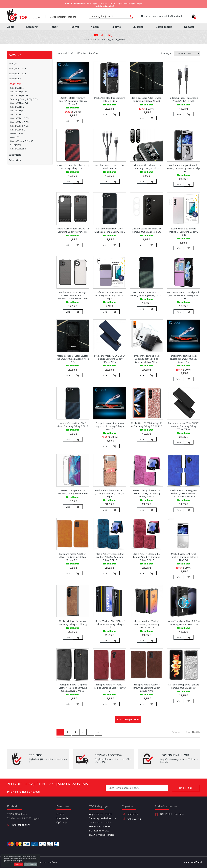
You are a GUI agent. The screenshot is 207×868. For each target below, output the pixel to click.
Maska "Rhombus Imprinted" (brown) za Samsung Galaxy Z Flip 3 (110, 493)
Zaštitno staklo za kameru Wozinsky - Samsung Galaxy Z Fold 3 (183, 232)
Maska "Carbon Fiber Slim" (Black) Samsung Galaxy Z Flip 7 (110, 230)
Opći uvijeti (62, 822)
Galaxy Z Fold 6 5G (19, 118)
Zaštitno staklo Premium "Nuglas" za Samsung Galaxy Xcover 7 (73, 101)
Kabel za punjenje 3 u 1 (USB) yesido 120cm (110, 167)
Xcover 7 (14, 137)
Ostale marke (164, 27)
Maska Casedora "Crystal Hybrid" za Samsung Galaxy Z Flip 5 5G (183, 557)
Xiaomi (95, 27)
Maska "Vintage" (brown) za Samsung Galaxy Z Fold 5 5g (73, 623)
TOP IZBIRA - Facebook (169, 814)
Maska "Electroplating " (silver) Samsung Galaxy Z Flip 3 (183, 686)
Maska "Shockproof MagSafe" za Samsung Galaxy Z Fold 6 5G (184, 623)
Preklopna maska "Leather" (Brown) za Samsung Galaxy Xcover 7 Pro (146, 688)
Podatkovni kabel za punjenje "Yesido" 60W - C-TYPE (183, 99)
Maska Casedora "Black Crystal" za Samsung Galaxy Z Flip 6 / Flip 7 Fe (73, 359)
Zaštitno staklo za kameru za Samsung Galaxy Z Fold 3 (146, 167)
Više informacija (31, 864)
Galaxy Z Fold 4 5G (19, 126)
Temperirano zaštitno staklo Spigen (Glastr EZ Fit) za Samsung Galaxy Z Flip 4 (147, 359)
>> (98, 732)
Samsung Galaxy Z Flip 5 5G (24, 99)
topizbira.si (133, 814)
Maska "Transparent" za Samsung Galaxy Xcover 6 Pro (73, 492)
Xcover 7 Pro (16, 133)
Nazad (86, 39)
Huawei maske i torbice (102, 835)
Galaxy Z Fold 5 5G (19, 122)
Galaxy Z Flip (16, 110)
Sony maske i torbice (100, 822)
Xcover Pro (15, 145)
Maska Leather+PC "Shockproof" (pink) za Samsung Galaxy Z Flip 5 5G (184, 295)
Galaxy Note (15, 155)
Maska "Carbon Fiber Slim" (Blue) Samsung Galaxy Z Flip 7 (73, 425)
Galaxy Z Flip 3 (17, 107)
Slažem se (19, 864)
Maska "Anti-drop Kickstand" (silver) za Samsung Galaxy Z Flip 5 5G (183, 168)
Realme (116, 27)
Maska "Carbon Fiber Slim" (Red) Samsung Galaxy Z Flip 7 (73, 167)
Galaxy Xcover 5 (18, 149)
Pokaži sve (94, 53)
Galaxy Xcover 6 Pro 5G (22, 141)
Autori (192, 862)
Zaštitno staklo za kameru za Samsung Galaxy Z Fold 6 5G (146, 230)
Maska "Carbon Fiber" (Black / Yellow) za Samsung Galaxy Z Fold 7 (110, 624)
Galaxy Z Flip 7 (17, 88)
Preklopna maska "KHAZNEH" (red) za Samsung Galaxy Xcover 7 (110, 688)
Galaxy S (13, 63)
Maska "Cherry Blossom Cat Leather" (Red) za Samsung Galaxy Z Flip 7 (147, 557)
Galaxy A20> (15, 79)
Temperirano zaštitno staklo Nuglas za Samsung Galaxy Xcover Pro (183, 359)
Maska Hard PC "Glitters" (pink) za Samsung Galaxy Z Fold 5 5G (147, 425)
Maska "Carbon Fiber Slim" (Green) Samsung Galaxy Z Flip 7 (147, 294)
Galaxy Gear (15, 160)
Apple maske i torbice (101, 814)
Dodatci (189, 27)
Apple (11, 27)
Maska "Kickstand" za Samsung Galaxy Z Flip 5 (110, 99)
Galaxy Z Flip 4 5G (19, 103)
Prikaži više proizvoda (128, 719)
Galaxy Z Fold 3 (18, 130)
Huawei (74, 27)
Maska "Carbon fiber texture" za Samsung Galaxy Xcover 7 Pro (73, 230)
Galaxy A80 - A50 (17, 68)
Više (68, 121)
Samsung (32, 27)
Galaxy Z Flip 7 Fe (19, 91)
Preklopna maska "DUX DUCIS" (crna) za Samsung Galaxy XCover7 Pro (183, 426)
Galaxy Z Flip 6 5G (19, 95)
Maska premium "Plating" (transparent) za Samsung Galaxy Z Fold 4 (147, 624)
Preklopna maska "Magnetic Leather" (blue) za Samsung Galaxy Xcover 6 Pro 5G (183, 493)
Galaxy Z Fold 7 (18, 114)
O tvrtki (60, 814)
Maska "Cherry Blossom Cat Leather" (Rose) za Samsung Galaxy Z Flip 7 (147, 493)
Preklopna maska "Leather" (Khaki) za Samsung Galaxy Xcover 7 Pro (73, 557)
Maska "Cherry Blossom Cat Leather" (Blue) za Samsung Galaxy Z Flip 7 (110, 557)
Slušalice (138, 27)
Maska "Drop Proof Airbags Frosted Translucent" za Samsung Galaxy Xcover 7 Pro (73, 295)
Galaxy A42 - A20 (17, 74)
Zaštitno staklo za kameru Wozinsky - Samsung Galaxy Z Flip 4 (110, 295)
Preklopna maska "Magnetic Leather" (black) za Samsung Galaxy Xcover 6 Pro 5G (73, 688)
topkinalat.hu (134, 819)
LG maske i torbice (99, 831)
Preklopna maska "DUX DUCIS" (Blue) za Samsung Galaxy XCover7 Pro (110, 359)
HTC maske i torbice (100, 827)
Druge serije (15, 84)
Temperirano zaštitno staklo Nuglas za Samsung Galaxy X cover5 (110, 426)
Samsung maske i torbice (103, 818)
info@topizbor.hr (21, 825)
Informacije (63, 818)
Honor (54, 27)
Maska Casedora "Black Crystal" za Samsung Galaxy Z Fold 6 (147, 99)
